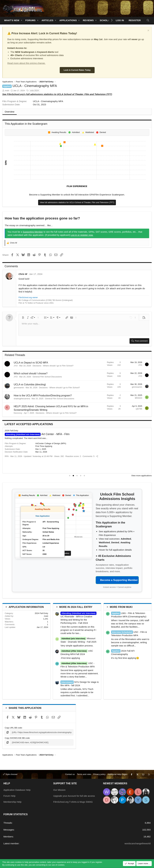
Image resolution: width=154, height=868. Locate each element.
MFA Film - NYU (38, 434)
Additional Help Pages (118, 774)
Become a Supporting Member (119, 580)
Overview (10, 112)
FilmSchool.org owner (28, 297)
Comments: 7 (87, 462)
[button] (22, 20)
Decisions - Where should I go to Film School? (53, 366)
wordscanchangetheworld (137, 843)
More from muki (121, 607)
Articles (48, 20)
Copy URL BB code (13, 728)
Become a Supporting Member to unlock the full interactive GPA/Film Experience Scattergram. (77, 195)
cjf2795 (139, 409)
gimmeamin (19, 388)
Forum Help (9, 796)
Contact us (70, 774)
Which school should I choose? (31, 373)
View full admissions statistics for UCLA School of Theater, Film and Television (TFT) (77, 202)
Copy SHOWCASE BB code (17, 738)
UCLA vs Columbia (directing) (30, 384)
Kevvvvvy (18, 413)
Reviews (88, 20)
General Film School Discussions (47, 377)
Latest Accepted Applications (29, 424)
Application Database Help (17, 790)
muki (7, 91)
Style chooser (10, 774)
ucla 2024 (34, 91)
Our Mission (59, 790)
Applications (68, 20)
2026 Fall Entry (11, 431)
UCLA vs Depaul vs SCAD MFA (31, 363)
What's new (12, 20)
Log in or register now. (82, 235)
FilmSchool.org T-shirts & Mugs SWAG (73, 802)
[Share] (96, 462)
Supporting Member (33, 232)
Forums (31, 20)
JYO (16, 366)
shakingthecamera (22, 399)
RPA (7, 462)
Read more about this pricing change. (26, 63)
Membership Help (13, 802)
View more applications (142, 476)
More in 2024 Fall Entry (76, 607)
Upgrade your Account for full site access (74, 796)
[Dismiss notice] (148, 31)
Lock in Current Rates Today (77, 70)
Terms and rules (84, 774)
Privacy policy (99, 774)
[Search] (148, 20)
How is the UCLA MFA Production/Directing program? (43, 396)
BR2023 (139, 398)
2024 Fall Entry (41, 613)
